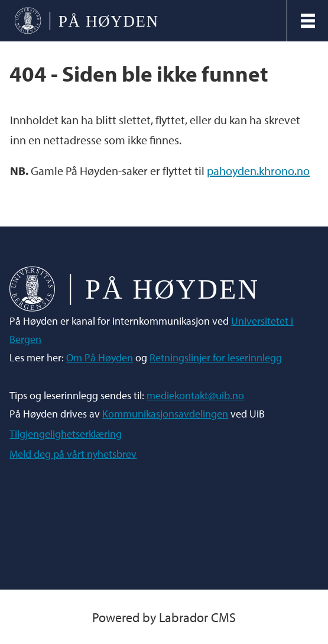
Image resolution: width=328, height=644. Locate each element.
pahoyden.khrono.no (258, 171)
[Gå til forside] (86, 20)
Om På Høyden (100, 357)
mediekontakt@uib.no (195, 395)
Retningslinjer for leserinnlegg (216, 357)
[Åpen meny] (308, 21)
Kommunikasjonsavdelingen (165, 414)
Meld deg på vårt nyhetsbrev (73, 454)
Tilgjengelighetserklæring (66, 434)
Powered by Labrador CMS (164, 617)
